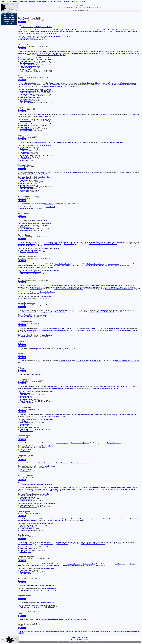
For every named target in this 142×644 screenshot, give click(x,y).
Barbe (91, 53)
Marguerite (114, 242)
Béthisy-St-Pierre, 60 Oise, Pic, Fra (93, 544)
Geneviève (78, 115)
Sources (83, 1)
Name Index (24, 1)
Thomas (100, 488)
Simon (24, 160)
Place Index (32, 1)
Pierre (48, 287)
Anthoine (26, 129)
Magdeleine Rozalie (29, 40)
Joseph (26, 298)
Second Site (72, 642)
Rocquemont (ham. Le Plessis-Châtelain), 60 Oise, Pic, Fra (65, 387)
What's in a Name (9, 22)
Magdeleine (27, 63)
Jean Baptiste (65, 32)
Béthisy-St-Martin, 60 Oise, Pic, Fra (61, 388)
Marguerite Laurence (30, 250)
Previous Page (5, 14)
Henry (25, 69)
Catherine (26, 403)
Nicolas (95, 30)
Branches (67, 1)
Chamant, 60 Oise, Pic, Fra (120, 287)
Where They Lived (9, 18)
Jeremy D (100, 642)
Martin (24, 149)
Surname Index (14, 1)
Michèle (62, 287)
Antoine (25, 154)
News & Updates (9, 16)
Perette (24, 147)
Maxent (64, 115)
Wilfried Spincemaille (83, 639)
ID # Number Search (57, 1)
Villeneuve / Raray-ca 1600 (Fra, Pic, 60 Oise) (37, 27)
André (60, 143)
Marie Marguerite (26, 244)
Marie (25, 126)
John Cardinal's (67, 642)
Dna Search (75, 1)
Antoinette (27, 60)
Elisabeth (36, 289)
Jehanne (25, 157)
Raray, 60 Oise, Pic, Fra (26, 53)
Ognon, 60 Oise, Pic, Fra (116, 329)
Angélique (92, 287)
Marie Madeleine (38, 32)
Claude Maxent (27, 151)
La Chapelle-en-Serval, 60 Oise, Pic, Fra (66, 310)
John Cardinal (88, 642)
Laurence (70, 244)
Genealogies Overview (9, 20)
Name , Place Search (43, 1)
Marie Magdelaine (113, 30)
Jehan (25, 552)
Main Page (5, 1)
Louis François (27, 38)
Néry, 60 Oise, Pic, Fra (96, 489)
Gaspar (75, 53)
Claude (26, 499)
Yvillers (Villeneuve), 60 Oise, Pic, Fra (102, 312)
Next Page (14, 14)
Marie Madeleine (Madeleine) (90, 32)
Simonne (80, 443)
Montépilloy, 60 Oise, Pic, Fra (67, 30)
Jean (25, 68)
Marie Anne (27, 497)
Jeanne (110, 52)
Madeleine (27, 398)
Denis (25, 393)
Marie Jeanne (28, 66)
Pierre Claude (54, 619)
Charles (25, 159)
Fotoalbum (9, 24)
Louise (25, 61)
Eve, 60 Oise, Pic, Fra (63, 264)
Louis (92, 329)
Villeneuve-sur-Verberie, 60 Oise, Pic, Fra (63, 52)
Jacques (26, 71)
